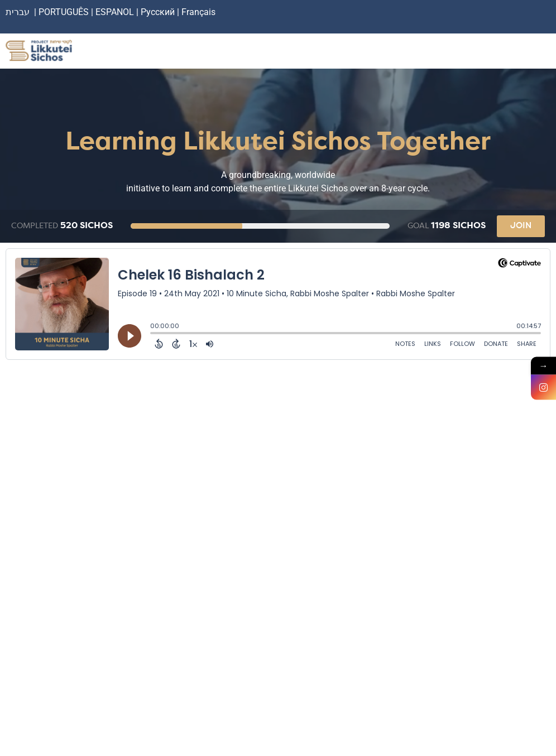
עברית (18, 12)
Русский (159, 12)
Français (198, 12)
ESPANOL (115, 12)
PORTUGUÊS (64, 12)
